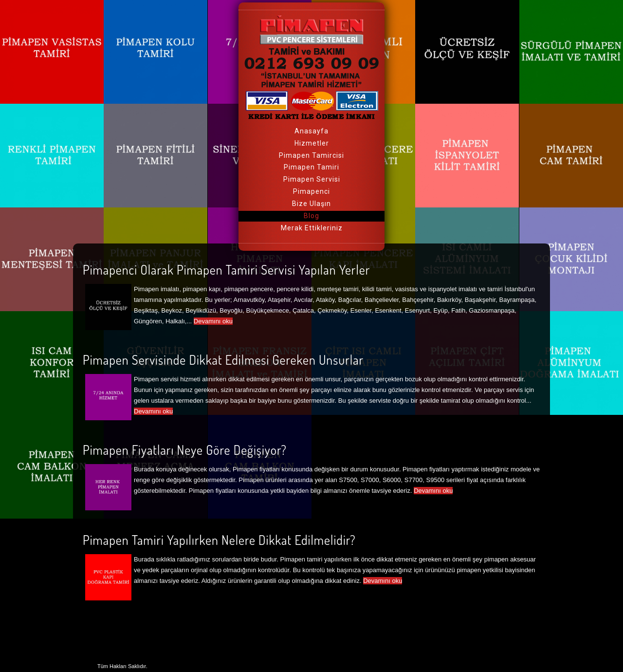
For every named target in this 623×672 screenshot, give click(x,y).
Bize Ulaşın (311, 204)
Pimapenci (311, 191)
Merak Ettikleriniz (312, 228)
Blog (311, 216)
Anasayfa (311, 131)
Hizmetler (312, 143)
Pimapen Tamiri (311, 167)
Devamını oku (213, 321)
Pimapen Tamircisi (311, 155)
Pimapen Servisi (312, 179)
